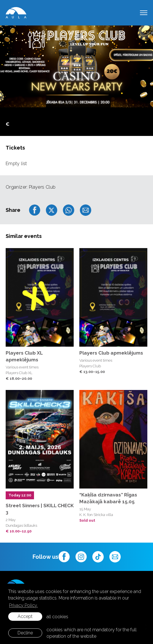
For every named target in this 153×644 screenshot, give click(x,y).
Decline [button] (25, 633)
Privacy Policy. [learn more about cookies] (23, 605)
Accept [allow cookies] (25, 616)
